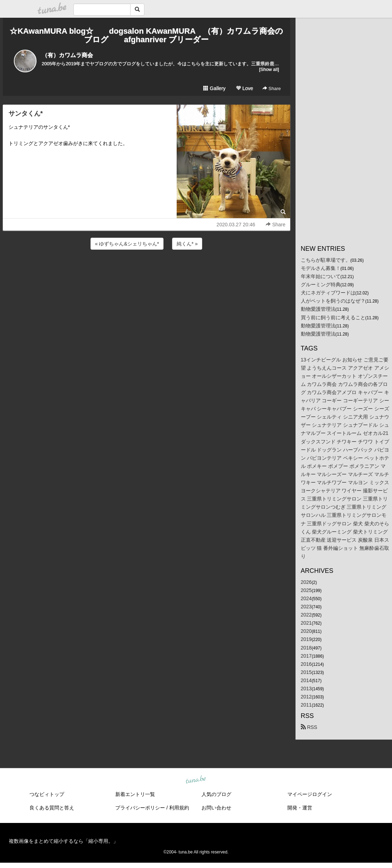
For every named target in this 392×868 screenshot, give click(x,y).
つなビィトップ (47, 794)
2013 (306, 689)
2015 (306, 672)
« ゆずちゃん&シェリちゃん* (127, 244)
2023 (306, 607)
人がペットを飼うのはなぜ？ (333, 301)
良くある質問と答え (52, 808)
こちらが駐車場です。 (326, 260)
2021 (306, 623)
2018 (306, 648)
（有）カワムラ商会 (67, 55)
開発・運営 (300, 808)
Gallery (214, 88)
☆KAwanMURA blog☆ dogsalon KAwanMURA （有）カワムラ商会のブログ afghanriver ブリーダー (146, 35)
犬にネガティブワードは (328, 293)
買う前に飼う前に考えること (333, 317)
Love (244, 88)
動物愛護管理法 (318, 309)
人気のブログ (216, 794)
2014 (306, 680)
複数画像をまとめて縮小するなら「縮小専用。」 (64, 841)
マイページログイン (310, 794)
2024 (306, 598)
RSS (309, 727)
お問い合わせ (216, 808)
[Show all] (269, 69)
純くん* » (187, 244)
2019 (306, 639)
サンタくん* (26, 114)
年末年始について (321, 276)
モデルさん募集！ (321, 268)
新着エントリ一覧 (135, 794)
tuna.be (196, 780)
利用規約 (179, 808)
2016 (306, 664)
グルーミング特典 (321, 284)
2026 (306, 582)
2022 (306, 615)
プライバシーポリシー (140, 808)
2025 (306, 590)
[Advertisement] (147, 270)
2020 (306, 631)
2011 (306, 705)
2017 (306, 656)
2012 (306, 697)
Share (272, 89)
